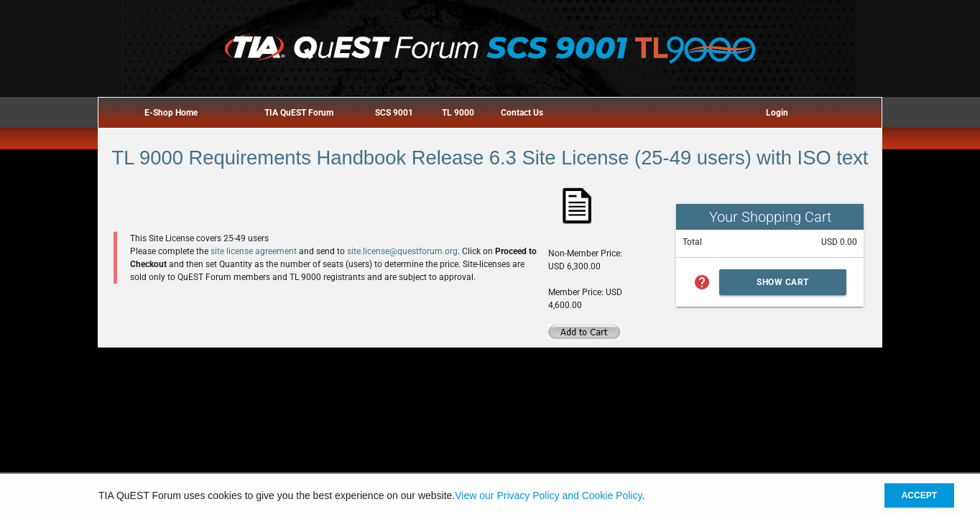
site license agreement (254, 251)
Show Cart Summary (783, 286)
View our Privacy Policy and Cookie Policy (548, 495)
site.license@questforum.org (402, 251)
